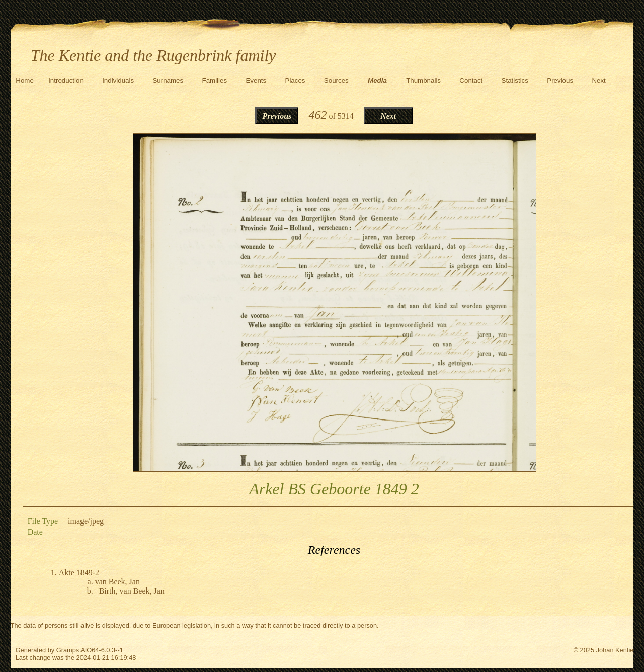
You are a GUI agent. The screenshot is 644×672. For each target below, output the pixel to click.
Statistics (515, 81)
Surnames (168, 81)
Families (215, 81)
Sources (336, 81)
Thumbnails (423, 81)
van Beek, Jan (117, 582)
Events (256, 81)
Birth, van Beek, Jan (132, 591)
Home (25, 81)
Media (377, 81)
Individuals (118, 81)
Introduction (66, 81)
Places (295, 81)
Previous (560, 81)
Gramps (68, 650)
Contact (471, 81)
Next (598, 81)
